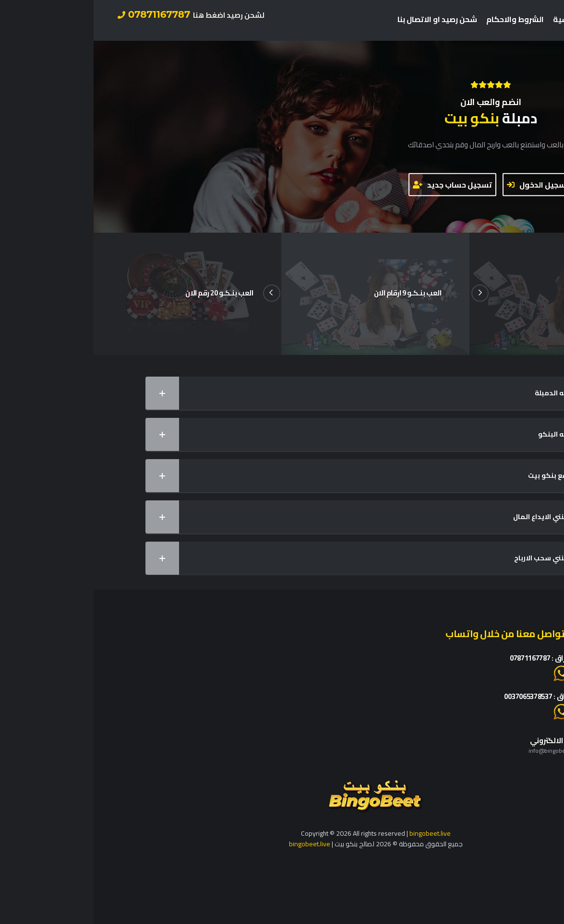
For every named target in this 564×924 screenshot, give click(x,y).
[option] (282, 294)
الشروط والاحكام (421, 19)
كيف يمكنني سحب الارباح (276, 558)
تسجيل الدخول (444, 185)
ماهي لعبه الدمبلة (276, 393)
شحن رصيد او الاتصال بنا (344, 19)
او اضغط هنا (484, 673)
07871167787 (97, 14)
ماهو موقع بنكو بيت (276, 476)
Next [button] (386, 293)
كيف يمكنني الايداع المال (276, 517)
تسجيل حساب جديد (359, 185)
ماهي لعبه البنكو (276, 434)
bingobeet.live (336, 833)
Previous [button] (178, 293)
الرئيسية (474, 19)
